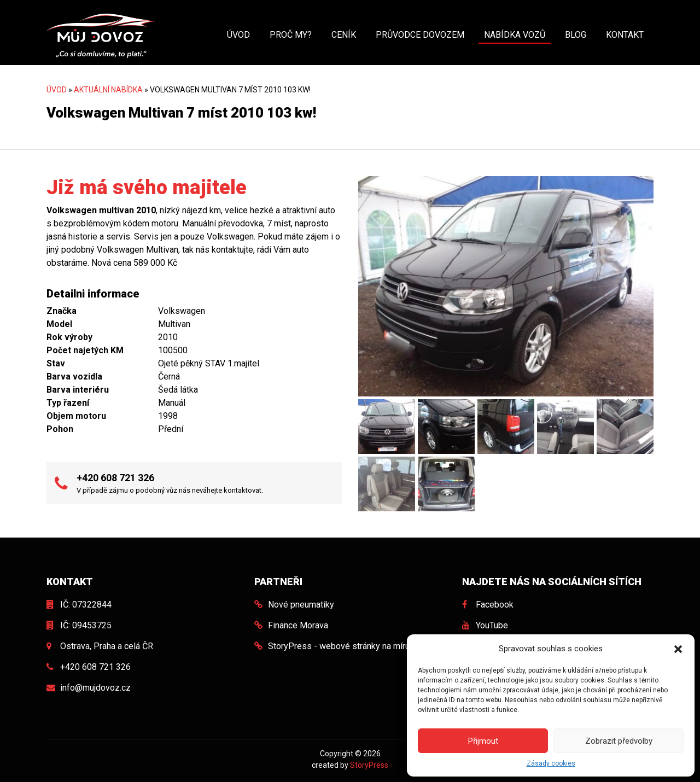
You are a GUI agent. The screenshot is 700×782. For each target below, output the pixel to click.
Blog (576, 35)
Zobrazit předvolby (619, 741)
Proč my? (291, 35)
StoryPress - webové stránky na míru (339, 646)
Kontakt (625, 35)
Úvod (238, 35)
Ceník (344, 35)
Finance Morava (298, 625)
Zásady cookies (551, 763)
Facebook (495, 605)
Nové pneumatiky (301, 605)
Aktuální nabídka (108, 90)
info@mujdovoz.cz (95, 688)
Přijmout (483, 741)
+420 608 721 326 (115, 478)
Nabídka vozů (515, 35)
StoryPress (369, 765)
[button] (678, 649)
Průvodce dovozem (420, 35)
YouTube (492, 625)
